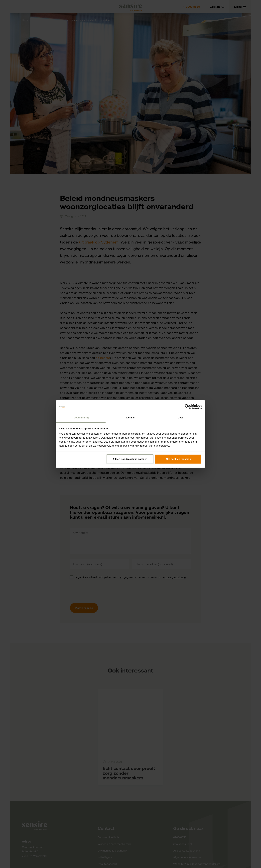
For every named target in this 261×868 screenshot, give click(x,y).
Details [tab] (130, 418)
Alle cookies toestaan (178, 459)
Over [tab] (181, 418)
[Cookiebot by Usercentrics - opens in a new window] (187, 407)
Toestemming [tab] (81, 418)
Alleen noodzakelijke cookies (130, 459)
